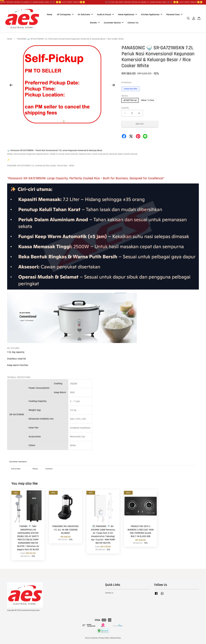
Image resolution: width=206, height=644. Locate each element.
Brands (95, 23)
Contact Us (133, 23)
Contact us (109, 593)
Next (113, 85)
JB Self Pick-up (130, 100)
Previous (11, 85)
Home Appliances (128, 15)
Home (49, 15)
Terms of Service (91, 638)
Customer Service (114, 23)
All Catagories (65, 15)
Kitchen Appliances (152, 15)
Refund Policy (116, 638)
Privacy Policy (104, 638)
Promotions (127, 82)
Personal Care (174, 15)
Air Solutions (85, 15)
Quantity (125, 108)
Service (125, 96)
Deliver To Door (148, 100)
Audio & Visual (105, 15)
